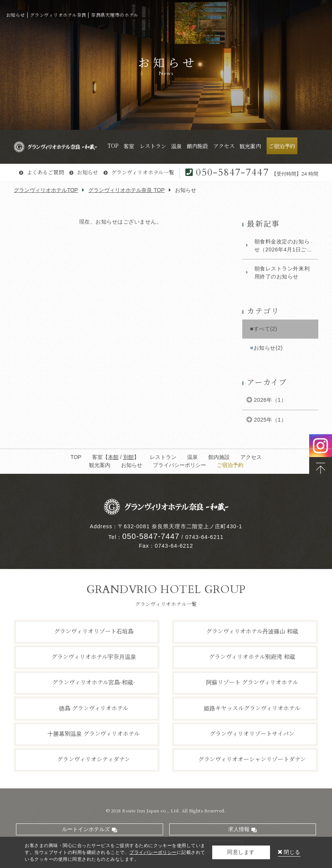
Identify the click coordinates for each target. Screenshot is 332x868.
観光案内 (100, 465)
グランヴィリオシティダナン (94, 759)
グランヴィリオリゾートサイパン (252, 733)
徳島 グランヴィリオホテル (94, 707)
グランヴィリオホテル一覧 (143, 172)
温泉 (192, 457)
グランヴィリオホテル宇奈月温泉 (94, 656)
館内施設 (219, 457)
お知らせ (87, 172)
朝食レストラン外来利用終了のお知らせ (282, 273)
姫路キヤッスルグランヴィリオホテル (252, 707)
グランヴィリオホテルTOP (46, 190)
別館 (129, 457)
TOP (76, 457)
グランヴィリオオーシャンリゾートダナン (252, 759)
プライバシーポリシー (180, 465)
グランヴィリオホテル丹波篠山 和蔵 (252, 631)
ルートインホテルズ (86, 829)
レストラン (163, 457)
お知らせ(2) (268, 348)
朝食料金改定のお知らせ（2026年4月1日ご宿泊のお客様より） (283, 246)
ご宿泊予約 (230, 465)
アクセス (251, 457)
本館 (113, 457)
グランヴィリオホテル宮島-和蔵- (94, 682)
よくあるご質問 (45, 172)
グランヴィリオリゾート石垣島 (94, 631)
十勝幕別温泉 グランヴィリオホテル (94, 733)
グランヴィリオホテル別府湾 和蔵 (252, 656)
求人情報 (239, 829)
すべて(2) (265, 329)
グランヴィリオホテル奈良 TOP (126, 190)
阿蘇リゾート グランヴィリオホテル (252, 682)
